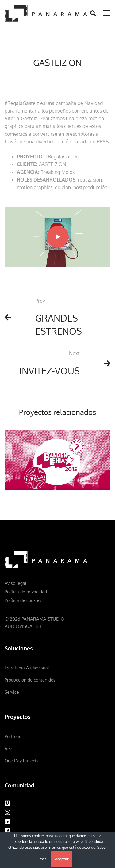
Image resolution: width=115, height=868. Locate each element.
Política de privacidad (26, 592)
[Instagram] (7, 812)
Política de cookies (23, 600)
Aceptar (62, 859)
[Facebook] (7, 831)
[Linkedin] (7, 822)
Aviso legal (15, 583)
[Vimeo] (7, 803)
